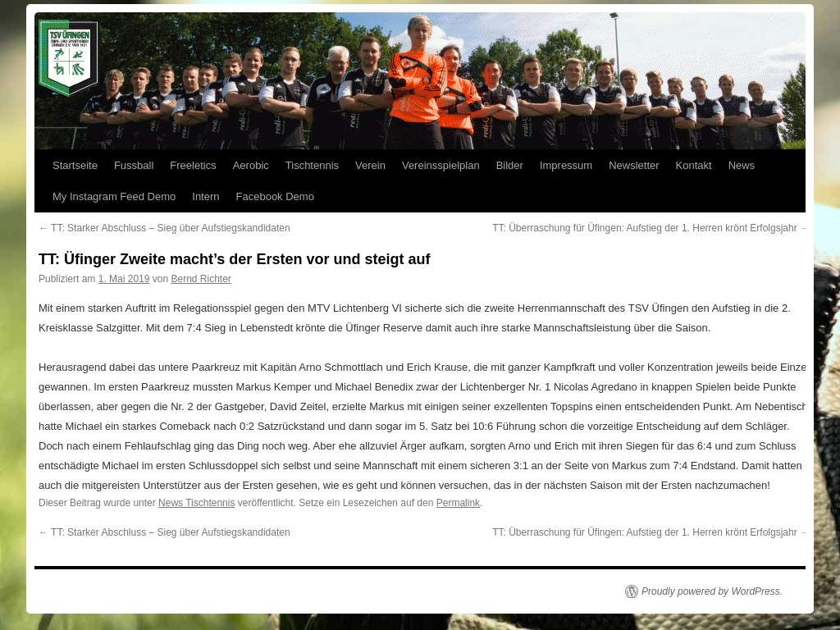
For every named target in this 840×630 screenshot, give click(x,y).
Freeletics (193, 165)
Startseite (75, 165)
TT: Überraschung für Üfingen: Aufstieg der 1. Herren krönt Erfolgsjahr (651, 228)
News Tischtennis (196, 503)
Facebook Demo (275, 196)
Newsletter (634, 165)
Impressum (566, 165)
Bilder (510, 165)
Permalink (458, 503)
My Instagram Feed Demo (114, 196)
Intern (205, 196)
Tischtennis (312, 165)
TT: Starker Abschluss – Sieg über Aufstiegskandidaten (164, 228)
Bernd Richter (201, 279)
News (742, 165)
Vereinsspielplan (441, 165)
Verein (370, 165)
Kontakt (694, 165)
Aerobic (251, 165)
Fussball (134, 165)
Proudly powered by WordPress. (712, 591)
